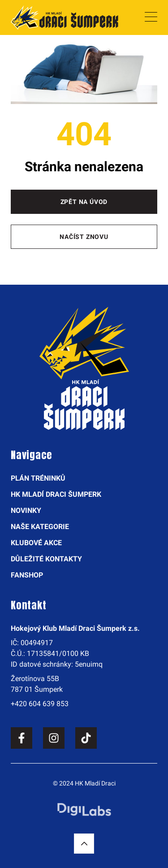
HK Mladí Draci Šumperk (56, 494)
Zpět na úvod (84, 202)
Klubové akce (36, 543)
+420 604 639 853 (40, 704)
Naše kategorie (40, 527)
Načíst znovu (84, 237)
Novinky (26, 510)
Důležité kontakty (46, 559)
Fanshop (27, 575)
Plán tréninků (38, 478)
